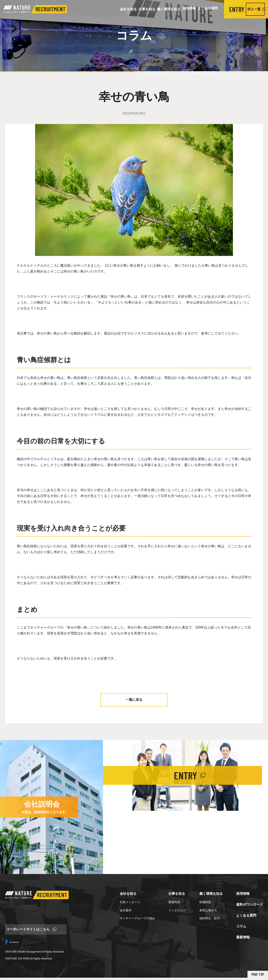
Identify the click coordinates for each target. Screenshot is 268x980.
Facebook (12, 944)
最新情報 (243, 937)
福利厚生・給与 (210, 918)
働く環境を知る (150, 9)
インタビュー (177, 910)
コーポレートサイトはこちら (30, 930)
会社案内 (126, 910)
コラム (241, 926)
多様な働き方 (208, 910)
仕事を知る (124, 9)
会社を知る (100, 9)
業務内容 (174, 902)
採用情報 (175, 9)
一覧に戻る (134, 700)
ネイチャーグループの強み (137, 918)
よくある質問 (198, 9)
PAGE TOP (255, 976)
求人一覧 (250, 9)
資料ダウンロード (250, 904)
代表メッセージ (130, 902)
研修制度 (205, 902)
